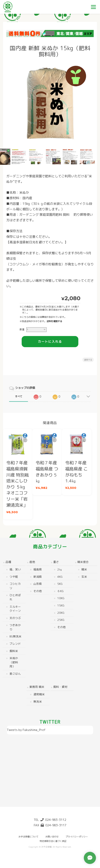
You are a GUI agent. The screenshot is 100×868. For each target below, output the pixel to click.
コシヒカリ (15, 585)
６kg (60, 590)
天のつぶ (15, 617)
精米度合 (83, 561)
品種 (8, 561)
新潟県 (38, 576)
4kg (60, 576)
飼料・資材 (60, 686)
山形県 (38, 583)
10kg (61, 598)
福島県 (38, 569)
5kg (60, 583)
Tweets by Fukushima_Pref (26, 729)
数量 (22, 329)
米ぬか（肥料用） (14, 662)
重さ (56, 561)
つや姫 (14, 576)
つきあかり (15, 627)
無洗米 (38, 701)
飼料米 (14, 650)
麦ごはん (15, 673)
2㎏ (60, 569)
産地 (32, 561)
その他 (38, 590)
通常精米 (39, 694)
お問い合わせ (52, 836)
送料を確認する (54, 321)
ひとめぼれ (15, 597)
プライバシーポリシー (77, 836)
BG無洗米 (15, 636)
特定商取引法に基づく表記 (53, 840)
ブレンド (15, 643)
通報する (88, 360)
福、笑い (15, 569)
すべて (19, 396)
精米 (84, 569)
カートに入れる (50, 342)
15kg (61, 605)
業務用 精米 (37, 686)
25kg (61, 619)
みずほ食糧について (28, 836)
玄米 (84, 576)
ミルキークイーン (15, 608)
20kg (61, 612)
